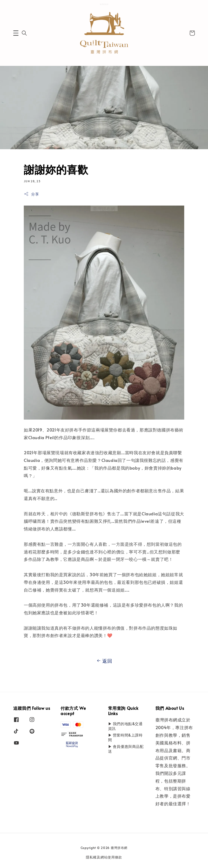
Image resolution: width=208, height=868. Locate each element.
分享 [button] (31, 194)
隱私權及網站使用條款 (104, 857)
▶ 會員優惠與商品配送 (126, 749)
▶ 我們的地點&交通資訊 (125, 726)
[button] (16, 33)
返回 (104, 661)
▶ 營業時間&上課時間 (125, 737)
